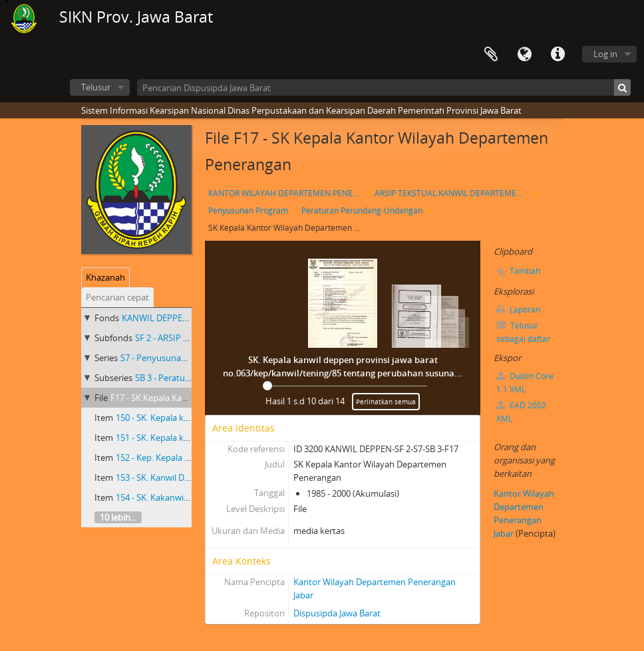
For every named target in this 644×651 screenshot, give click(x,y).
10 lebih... (118, 517)
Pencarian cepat (117, 297)
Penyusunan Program (248, 210)
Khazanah (105, 277)
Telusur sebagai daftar (523, 332)
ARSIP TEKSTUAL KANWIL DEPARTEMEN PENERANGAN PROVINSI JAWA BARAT (453, 193)
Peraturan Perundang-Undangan (362, 210)
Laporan (518, 310)
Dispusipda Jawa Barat (337, 613)
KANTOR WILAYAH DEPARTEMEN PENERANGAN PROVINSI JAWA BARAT (286, 193)
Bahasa (524, 55)
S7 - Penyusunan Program (172, 358)
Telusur (96, 87)
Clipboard (491, 55)
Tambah (525, 271)
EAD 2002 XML (521, 412)
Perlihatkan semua (386, 402)
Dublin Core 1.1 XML (525, 383)
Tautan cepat (558, 55)
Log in (605, 54)
